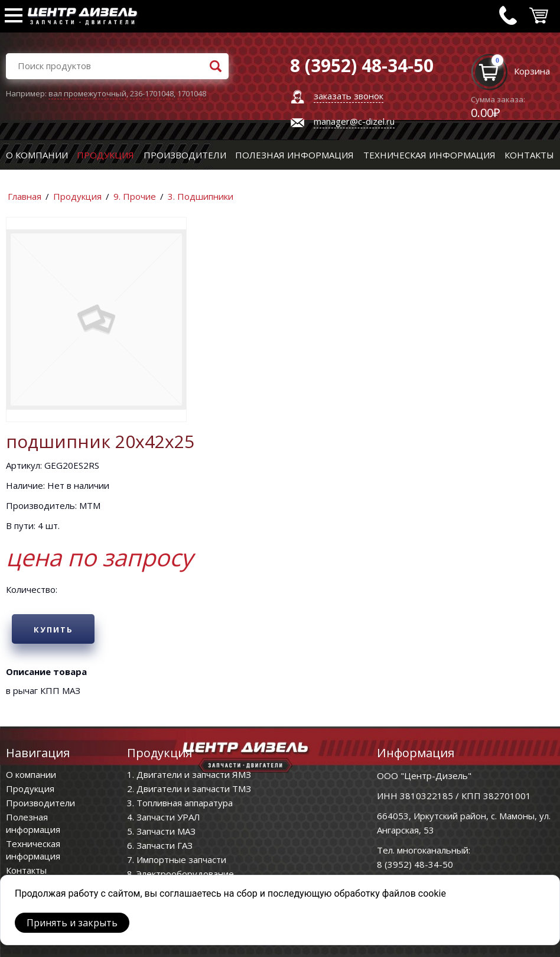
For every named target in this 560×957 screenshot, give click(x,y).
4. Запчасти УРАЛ (164, 817)
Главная (25, 196)
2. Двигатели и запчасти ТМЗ (189, 789)
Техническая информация (429, 155)
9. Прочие (135, 196)
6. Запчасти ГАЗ (160, 845)
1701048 (192, 93)
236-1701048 (152, 93)
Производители (185, 155)
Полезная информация (294, 155)
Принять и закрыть (72, 923)
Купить (53, 630)
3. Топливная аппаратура (180, 803)
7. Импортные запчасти (177, 859)
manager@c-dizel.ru (354, 121)
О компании (37, 155)
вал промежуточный (87, 93)
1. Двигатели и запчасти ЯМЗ (189, 774)
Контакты (529, 155)
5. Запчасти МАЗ (161, 831)
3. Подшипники (201, 196)
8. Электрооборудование (180, 874)
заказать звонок (349, 96)
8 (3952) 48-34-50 (415, 864)
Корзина (532, 71)
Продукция (105, 155)
